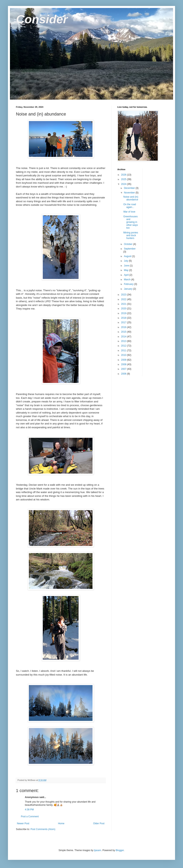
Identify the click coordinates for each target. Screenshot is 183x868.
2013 (124, 341)
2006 (124, 374)
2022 (124, 299)
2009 (124, 360)
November (130, 193)
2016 (124, 327)
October (128, 244)
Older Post (99, 823)
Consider (42, 19)
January (128, 289)
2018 (124, 318)
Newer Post (23, 823)
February (129, 284)
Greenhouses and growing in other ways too (131, 222)
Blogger (120, 850)
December (130, 188)
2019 (124, 313)
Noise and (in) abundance (131, 198)
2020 (124, 309)
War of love (129, 212)
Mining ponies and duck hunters (131, 235)
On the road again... (130, 206)
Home (61, 823)
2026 (124, 175)
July (126, 261)
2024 (124, 184)
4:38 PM (29, 810)
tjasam (98, 850)
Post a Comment (30, 817)
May (127, 270)
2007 (124, 369)
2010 (124, 355)
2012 (124, 346)
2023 (124, 295)
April (127, 275)
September (130, 249)
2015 (124, 332)
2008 (124, 364)
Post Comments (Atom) (43, 829)
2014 (124, 337)
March (128, 280)
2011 (124, 351)
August (128, 256)
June (127, 266)
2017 (124, 322)
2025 (124, 179)
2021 (124, 304)
